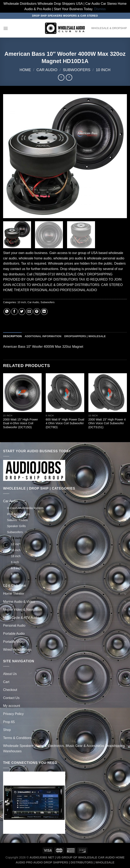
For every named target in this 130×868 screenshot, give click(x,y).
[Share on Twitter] (22, 312)
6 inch (15, 562)
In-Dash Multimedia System (25, 508)
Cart (6, 682)
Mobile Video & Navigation (22, 610)
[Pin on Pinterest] (37, 312)
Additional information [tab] (43, 336)
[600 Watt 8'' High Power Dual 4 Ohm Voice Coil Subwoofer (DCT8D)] (65, 393)
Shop (7, 730)
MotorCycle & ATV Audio (21, 618)
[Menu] (6, 28)
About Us (10, 674)
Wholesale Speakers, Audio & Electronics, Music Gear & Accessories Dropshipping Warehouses (64, 748)
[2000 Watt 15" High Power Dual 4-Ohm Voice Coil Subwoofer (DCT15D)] (22, 393)
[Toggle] (125, 501)
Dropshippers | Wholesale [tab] (85, 336)
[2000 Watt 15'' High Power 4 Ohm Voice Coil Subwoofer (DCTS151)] (108, 393)
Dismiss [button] (100, 9)
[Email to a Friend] (29, 312)
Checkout (10, 690)
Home (25, 70)
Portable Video (14, 642)
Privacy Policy (13, 714)
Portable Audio (14, 634)
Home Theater (14, 594)
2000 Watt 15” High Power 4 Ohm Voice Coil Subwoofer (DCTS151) (107, 423)
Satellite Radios (17, 520)
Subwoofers (77, 70)
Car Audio (47, 70)
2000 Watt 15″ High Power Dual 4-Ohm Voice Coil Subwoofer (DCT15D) (21, 423)
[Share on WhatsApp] (7, 312)
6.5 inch (16, 568)
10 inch (103, 70)
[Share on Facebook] (14, 312)
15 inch (16, 550)
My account (12, 706)
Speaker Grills (16, 526)
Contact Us (11, 698)
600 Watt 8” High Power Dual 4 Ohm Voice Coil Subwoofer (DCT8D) (65, 423)
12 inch (16, 544)
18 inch (16, 556)
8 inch (15, 574)
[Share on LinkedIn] (44, 312)
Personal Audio (14, 625)
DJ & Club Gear (15, 585)
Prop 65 (9, 722)
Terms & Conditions (17, 738)
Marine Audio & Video (19, 602)
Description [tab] (12, 336)
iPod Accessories (18, 514)
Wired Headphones (17, 650)
